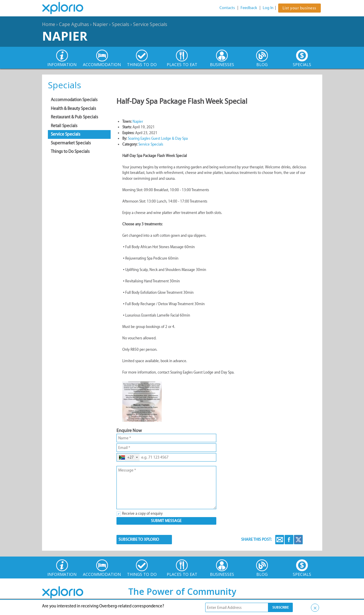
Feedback (249, 8)
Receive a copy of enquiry (142, 513)
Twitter (298, 540)
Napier (100, 24)
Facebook (289, 540)
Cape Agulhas (74, 24)
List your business (299, 8)
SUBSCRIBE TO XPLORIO (139, 539)
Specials (121, 24)
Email (280, 540)
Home (49, 24)
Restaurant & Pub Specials (74, 117)
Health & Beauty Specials (73, 108)
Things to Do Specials (70, 151)
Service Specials (150, 24)
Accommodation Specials (74, 100)
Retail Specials (64, 126)
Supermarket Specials (71, 143)
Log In (268, 8)
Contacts (227, 8)
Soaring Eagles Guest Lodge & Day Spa (158, 138)
